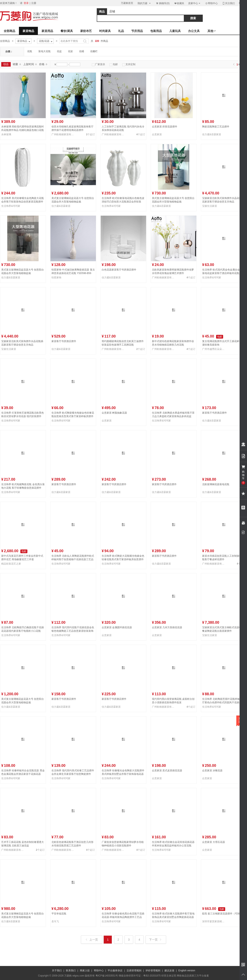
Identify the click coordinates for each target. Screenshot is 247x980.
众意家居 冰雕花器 (212, 771)
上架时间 (30, 64)
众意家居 (157, 134)
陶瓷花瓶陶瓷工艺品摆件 (216, 127)
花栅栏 (94, 51)
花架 (70, 51)
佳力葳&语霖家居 (212, 134)
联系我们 (71, 971)
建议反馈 (169, 971)
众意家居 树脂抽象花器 (114, 413)
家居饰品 (28, 31)
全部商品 (9, 31)
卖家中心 (195, 3)
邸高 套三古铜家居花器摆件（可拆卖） (223, 914)
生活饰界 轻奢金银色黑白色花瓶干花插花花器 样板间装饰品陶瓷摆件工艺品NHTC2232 (123, 917)
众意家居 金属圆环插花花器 (117, 627)
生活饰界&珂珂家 (11, 206)
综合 (6, 64)
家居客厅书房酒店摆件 (64, 341)
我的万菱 (144, 3)
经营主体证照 (169, 976)
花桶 (82, 51)
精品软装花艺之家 (11, 564)
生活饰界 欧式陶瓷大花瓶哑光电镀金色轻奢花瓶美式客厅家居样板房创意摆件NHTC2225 (123, 559)
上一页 (92, 940)
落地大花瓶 (44, 51)
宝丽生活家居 (210, 206)
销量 (17, 64)
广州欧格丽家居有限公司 (63, 134)
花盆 (59, 51)
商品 (102, 12)
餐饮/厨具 (67, 31)
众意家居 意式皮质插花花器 (167, 771)
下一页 (156, 940)
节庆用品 (137, 31)
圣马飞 (55, 921)
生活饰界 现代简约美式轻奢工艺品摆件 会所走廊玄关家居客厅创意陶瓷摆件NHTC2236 (73, 774)
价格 (43, 64)
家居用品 (47, 31)
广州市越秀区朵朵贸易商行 (214, 349)
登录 (26, 3)
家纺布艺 (86, 31)
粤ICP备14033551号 (107, 976)
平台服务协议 (115, 971)
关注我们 (228, 3)
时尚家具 (105, 31)
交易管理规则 (134, 971)
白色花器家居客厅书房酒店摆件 (119, 270)
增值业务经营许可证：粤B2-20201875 (140, 976)
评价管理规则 (153, 971)
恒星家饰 (56, 278)
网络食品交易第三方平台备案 (193, 976)
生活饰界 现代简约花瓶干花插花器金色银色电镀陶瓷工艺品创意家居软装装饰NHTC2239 (73, 631)
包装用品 (156, 31)
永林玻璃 (6, 134)
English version (187, 971)
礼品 (121, 31)
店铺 (112, 11)
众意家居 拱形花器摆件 (165, 127)
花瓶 (30, 51)
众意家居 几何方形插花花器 (167, 627)
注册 (34, 3)
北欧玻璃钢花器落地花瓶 (216, 484)
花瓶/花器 (46, 41)
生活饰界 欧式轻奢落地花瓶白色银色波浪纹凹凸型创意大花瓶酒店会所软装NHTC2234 (123, 202)
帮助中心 (211, 3)
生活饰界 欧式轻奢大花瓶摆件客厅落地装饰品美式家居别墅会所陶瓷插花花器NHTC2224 (173, 917)
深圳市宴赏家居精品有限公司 (214, 921)
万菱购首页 (127, 3)
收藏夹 (179, 3)
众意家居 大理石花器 (214, 842)
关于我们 (57, 971)
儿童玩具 (175, 31)
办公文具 (194, 31)
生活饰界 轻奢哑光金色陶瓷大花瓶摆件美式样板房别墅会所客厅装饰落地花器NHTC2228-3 (123, 774)
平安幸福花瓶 (59, 914)
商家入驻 (85, 971)
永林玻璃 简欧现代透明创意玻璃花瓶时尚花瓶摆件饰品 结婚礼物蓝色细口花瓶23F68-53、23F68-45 (23, 130)
